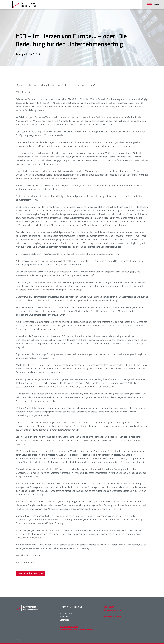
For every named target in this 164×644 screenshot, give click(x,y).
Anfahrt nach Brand (113, 617)
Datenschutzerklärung (114, 610)
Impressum (109, 607)
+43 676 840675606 (69, 626)
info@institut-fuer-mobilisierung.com (76, 630)
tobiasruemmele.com (28, 640)
